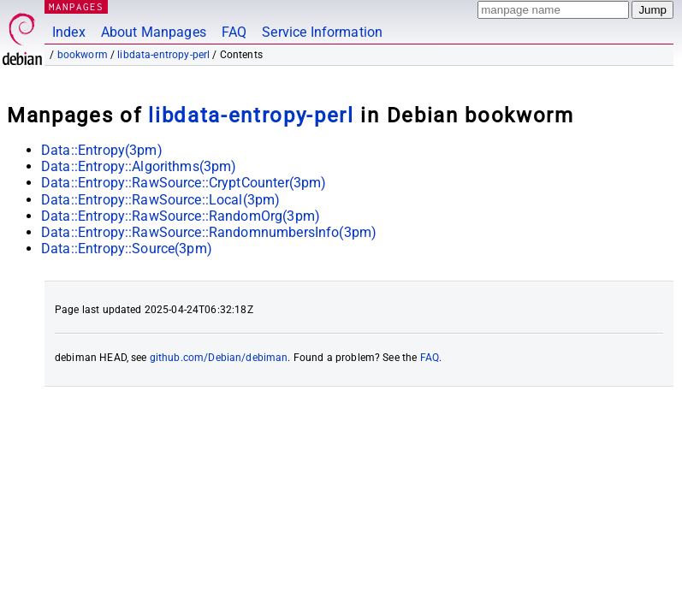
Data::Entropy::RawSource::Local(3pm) (160, 200)
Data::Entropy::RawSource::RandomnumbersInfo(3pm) (209, 232)
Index (69, 32)
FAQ (234, 32)
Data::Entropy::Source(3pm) (127, 249)
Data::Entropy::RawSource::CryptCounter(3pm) (184, 183)
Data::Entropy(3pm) (102, 150)
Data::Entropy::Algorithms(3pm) (139, 166)
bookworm (83, 55)
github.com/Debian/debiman (219, 358)
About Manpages (154, 32)
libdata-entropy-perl (163, 55)
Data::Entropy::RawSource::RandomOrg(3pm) (181, 216)
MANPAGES (76, 6)
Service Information (322, 32)
